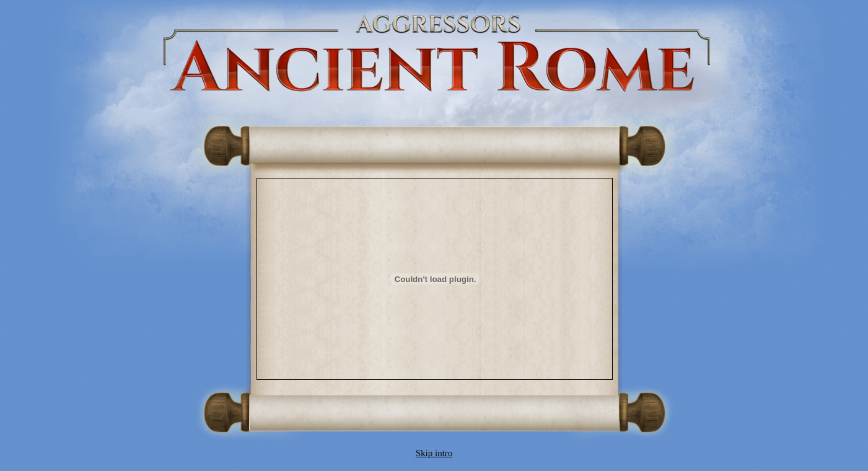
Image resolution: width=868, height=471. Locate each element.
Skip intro (434, 453)
